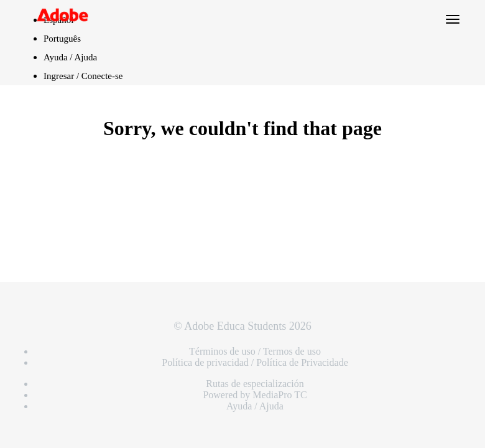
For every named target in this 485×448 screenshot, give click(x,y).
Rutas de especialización (255, 384)
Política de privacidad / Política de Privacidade (255, 362)
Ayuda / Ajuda (70, 57)
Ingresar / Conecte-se (83, 76)
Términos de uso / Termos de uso (255, 351)
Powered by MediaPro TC (255, 395)
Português (62, 39)
